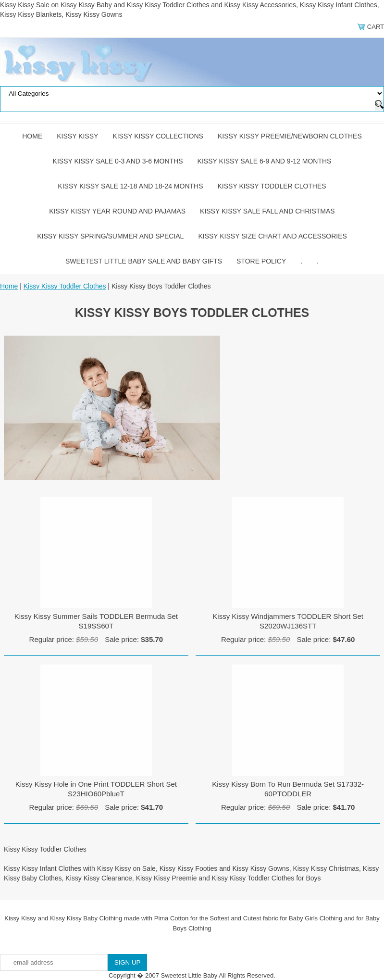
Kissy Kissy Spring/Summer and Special (110, 236)
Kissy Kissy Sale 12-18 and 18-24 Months (130, 186)
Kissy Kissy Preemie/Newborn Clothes (290, 136)
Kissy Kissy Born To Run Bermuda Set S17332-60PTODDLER (288, 789)
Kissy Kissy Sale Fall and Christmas (267, 211)
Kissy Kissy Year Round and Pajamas (117, 211)
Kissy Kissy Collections (158, 136)
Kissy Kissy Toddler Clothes (272, 186)
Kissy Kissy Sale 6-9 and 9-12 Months (265, 161)
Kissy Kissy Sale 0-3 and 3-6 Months (118, 161)
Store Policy (261, 261)
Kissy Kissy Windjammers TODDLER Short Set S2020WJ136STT (288, 621)
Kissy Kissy (77, 136)
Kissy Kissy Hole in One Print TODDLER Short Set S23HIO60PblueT (96, 789)
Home (32, 136)
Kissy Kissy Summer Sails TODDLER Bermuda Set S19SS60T (96, 621)
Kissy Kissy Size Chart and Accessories (272, 236)
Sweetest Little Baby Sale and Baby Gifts (144, 261)
